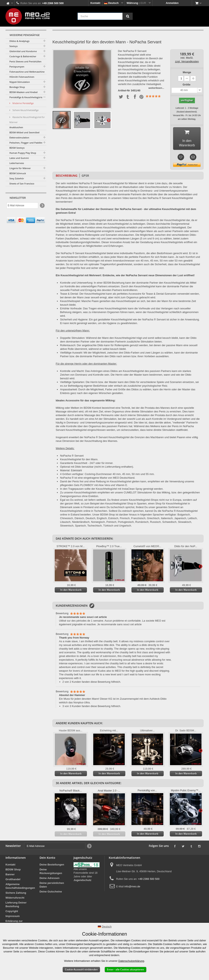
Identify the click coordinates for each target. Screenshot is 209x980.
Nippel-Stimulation (20, 82)
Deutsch (90, 520)
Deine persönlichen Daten (52, 886)
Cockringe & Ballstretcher (23, 56)
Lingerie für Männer (20, 168)
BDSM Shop (13, 871)
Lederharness (17, 163)
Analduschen (16, 127)
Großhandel (13, 881)
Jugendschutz (82, 882)
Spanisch (80, 527)
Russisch (155, 524)
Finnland (88, 509)
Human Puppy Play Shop (23, 153)
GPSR (85, 177)
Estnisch (113, 520)
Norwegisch (98, 524)
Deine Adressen (50, 880)
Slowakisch (185, 524)
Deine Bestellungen (52, 866)
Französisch (138, 520)
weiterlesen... (156, 88)
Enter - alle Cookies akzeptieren (126, 969)
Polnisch (111, 524)
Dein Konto (47, 859)
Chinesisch (67, 520)
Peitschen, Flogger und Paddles (26, 143)
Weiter (109, 120)
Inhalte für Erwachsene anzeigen (82, 80)
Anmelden (172, 3)
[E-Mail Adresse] (22, 205)
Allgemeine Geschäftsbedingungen (20, 888)
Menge (187, 72)
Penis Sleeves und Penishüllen (25, 61)
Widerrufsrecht (15, 899)
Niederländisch (81, 524)
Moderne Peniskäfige (23, 103)
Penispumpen (17, 67)
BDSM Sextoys (17, 148)
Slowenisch (67, 527)
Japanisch (180, 520)
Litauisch (65, 524)
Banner (10, 876)
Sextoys (13, 46)
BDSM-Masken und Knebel (23, 92)
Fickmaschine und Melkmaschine (27, 72)
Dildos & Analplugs (19, 41)
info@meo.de (132, 888)
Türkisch (108, 527)
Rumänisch (142, 524)
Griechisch (153, 520)
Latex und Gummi (19, 158)
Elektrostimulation (19, 138)
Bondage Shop (17, 87)
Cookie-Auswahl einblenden (81, 969)
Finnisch (125, 520)
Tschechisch (95, 527)
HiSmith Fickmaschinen (22, 77)
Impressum (13, 918)
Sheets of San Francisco (22, 184)
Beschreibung (67, 177)
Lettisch (192, 520)
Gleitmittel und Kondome (23, 51)
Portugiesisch (126, 524)
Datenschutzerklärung (131, 961)
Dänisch (79, 520)
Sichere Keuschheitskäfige (25, 110)
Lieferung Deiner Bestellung (16, 906)
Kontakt (95, 3)
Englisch (102, 520)
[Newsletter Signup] (42, 206)
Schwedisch (169, 524)
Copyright (12, 913)
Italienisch (167, 520)
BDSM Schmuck (18, 173)
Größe (187, 85)
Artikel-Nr (124, 91)
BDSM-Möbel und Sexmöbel (24, 132)
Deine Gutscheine (51, 893)
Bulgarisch (184, 516)
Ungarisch (125, 527)
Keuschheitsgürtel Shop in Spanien (126, 505)
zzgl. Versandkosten (187, 61)
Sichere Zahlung (16, 894)
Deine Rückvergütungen (51, 873)
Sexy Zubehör (17, 178)
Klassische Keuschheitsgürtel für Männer (27, 120)
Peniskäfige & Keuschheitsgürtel (26, 97)
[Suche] (128, 16)
